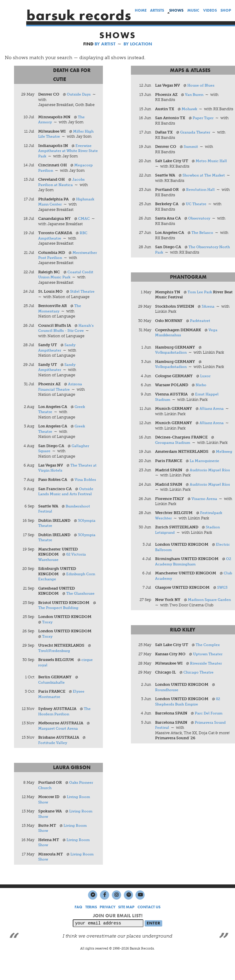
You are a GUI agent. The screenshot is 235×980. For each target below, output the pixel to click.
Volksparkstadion (172, 359)
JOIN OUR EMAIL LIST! (118, 930)
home (140, 11)
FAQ (78, 922)
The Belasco (203, 239)
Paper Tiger (204, 124)
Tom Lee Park (201, 298)
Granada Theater (196, 138)
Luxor (206, 382)
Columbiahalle (53, 696)
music (193, 11)
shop (226, 11)
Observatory (200, 224)
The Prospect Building (60, 621)
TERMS (91, 922)
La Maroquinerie (206, 473)
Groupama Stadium (174, 449)
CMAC (85, 219)
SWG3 (223, 600)
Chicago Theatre (200, 685)
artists (157, 11)
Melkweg (164, 464)
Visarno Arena (205, 511)
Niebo (202, 392)
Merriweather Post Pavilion (65, 259)
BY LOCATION (138, 44)
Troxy (48, 635)
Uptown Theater (209, 667)
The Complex (209, 658)
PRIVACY (108, 922)
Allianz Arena (213, 415)
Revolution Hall (201, 195)
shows (176, 10)
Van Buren (195, 95)
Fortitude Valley (54, 756)
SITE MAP (126, 922)
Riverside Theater (207, 676)
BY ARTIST (105, 44)
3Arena (209, 313)
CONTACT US (149, 922)
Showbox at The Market (205, 181)
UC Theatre (197, 210)
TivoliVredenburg (56, 664)
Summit (192, 152)
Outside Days (80, 95)
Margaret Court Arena (59, 742)
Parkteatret (201, 327)
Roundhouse (168, 703)
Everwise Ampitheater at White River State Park (66, 151)
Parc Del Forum (210, 726)
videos (210, 11)
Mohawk (190, 109)
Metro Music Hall (212, 167)
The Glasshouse (81, 606)
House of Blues (202, 86)
